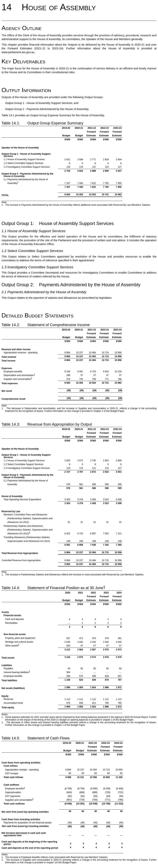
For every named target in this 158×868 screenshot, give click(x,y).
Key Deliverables (23, 61)
